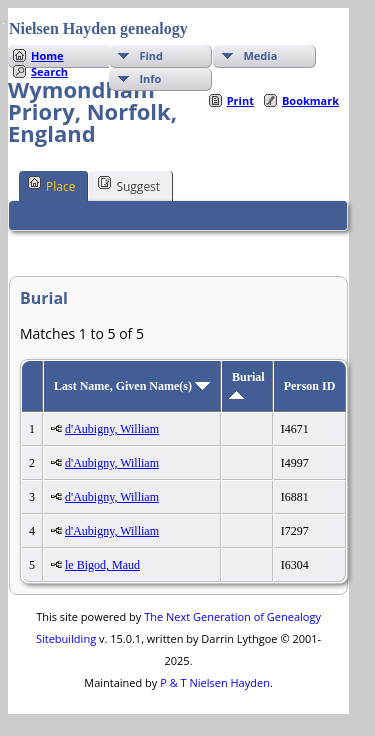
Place (51, 185)
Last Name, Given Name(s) (132, 386)
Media (260, 55)
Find (151, 55)
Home (47, 55)
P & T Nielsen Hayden (215, 682)
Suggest (129, 185)
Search (49, 71)
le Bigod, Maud (102, 565)
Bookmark (310, 100)
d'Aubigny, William (112, 429)
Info (150, 78)
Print (240, 100)
